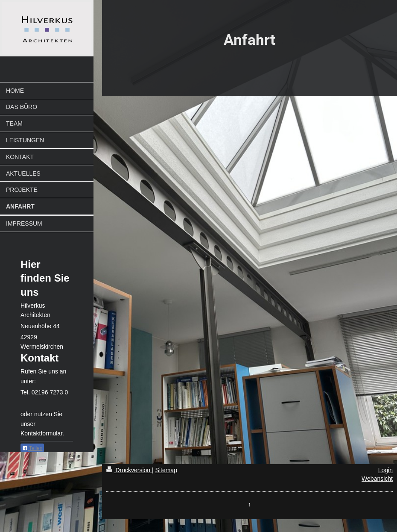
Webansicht (377, 479)
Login (385, 470)
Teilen (32, 448)
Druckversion (129, 470)
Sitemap (166, 470)
